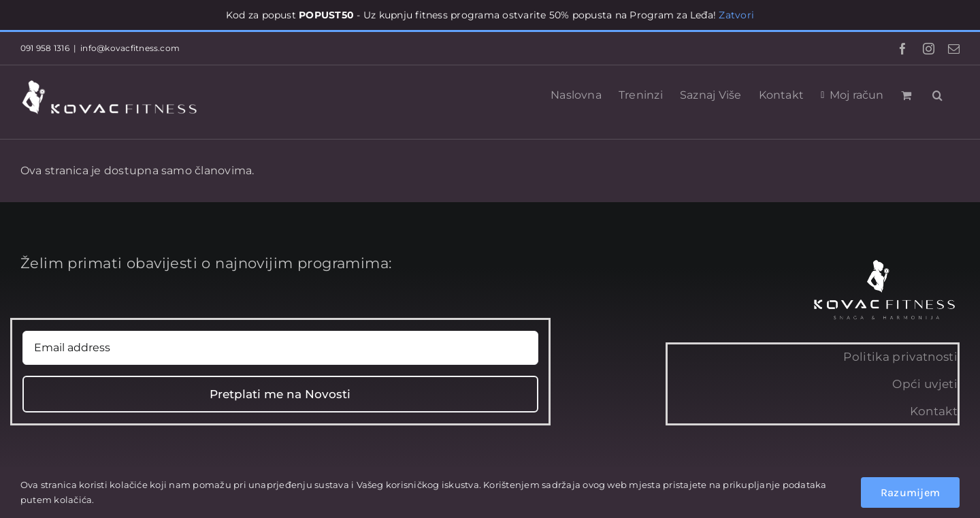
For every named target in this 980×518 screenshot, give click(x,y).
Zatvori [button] (736, 15)
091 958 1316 (45, 48)
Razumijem (910, 492)
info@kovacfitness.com (130, 48)
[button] (937, 94)
